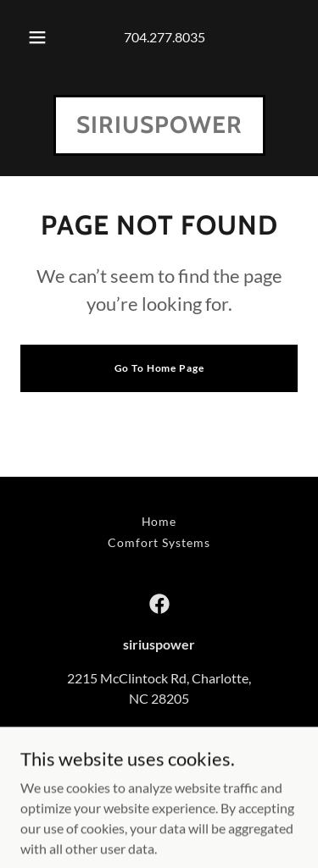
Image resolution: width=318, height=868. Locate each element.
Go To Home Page (159, 368)
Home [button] (159, 521)
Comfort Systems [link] (159, 542)
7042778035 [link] (159, 732)
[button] (37, 37)
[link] (159, 127)
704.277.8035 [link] (165, 37)
